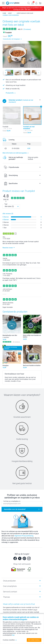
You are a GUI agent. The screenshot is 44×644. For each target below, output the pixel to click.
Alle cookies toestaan (34, 640)
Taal (6, 204)
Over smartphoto (10, 586)
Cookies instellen (10, 640)
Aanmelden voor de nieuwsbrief (15, 509)
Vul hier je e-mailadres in (12, 501)
